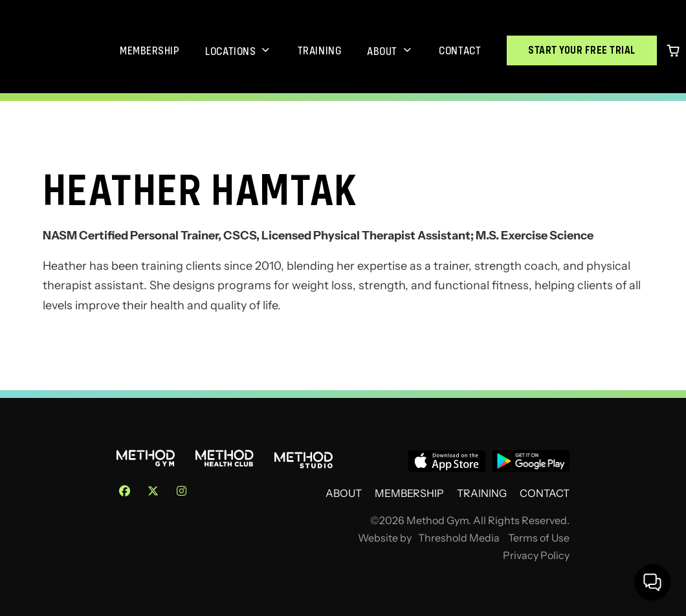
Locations (230, 51)
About (382, 51)
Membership (149, 50)
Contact (460, 50)
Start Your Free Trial (582, 50)
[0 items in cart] (673, 50)
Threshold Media (459, 538)
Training (319, 50)
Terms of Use (539, 538)
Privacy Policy (536, 555)
